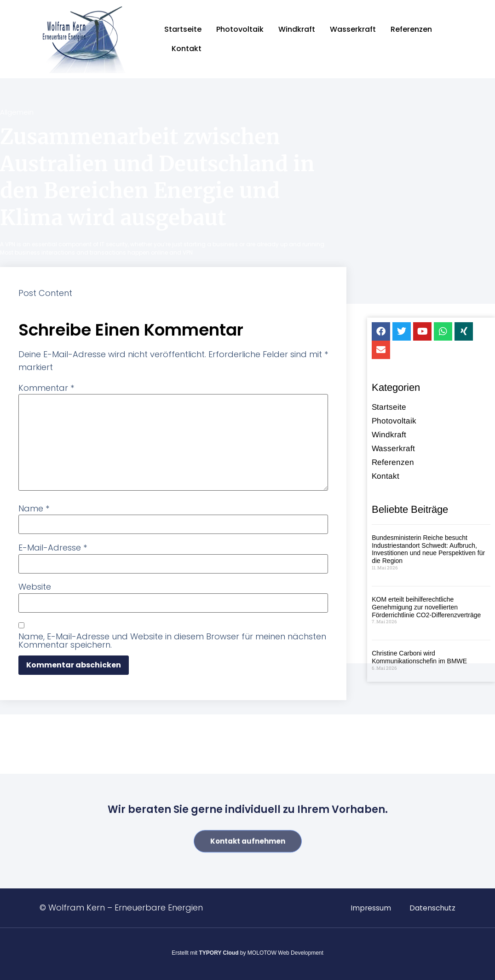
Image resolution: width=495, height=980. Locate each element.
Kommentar (46, 388)
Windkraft (297, 29)
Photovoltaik (240, 29)
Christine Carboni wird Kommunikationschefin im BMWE (419, 660)
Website (35, 587)
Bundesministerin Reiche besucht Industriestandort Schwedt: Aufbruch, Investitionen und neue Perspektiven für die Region (428, 552)
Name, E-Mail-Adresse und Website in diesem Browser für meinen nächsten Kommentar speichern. (172, 641)
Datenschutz (432, 908)
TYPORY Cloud (219, 953)
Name (34, 509)
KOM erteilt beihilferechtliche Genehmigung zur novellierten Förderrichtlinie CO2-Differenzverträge (426, 610)
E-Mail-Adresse (53, 548)
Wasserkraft (353, 29)
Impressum (370, 908)
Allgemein (17, 112)
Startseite (183, 29)
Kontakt (187, 49)
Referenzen (411, 29)
